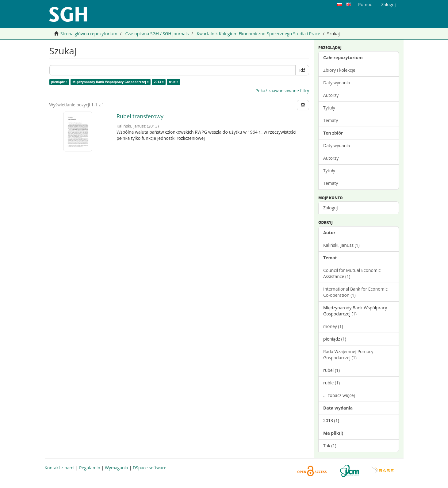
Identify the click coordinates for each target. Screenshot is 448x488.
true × (173, 82)
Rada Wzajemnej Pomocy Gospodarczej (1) (348, 355)
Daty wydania (337, 83)
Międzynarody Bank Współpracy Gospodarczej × (111, 82)
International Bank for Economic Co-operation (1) (355, 292)
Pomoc (365, 4)
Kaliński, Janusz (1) (341, 245)
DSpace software (149, 468)
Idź (302, 70)
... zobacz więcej (339, 395)
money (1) (333, 326)
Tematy (331, 120)
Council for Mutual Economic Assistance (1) (352, 273)
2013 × (159, 82)
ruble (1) (331, 383)
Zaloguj (330, 208)
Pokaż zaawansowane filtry (282, 91)
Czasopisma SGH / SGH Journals (157, 34)
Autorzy (331, 95)
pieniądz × (59, 82)
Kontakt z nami (60, 468)
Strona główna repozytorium (89, 34)
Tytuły (329, 108)
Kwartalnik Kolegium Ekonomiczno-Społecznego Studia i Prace (258, 34)
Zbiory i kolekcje (339, 70)
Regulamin (90, 468)
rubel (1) (331, 370)
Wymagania (117, 468)
